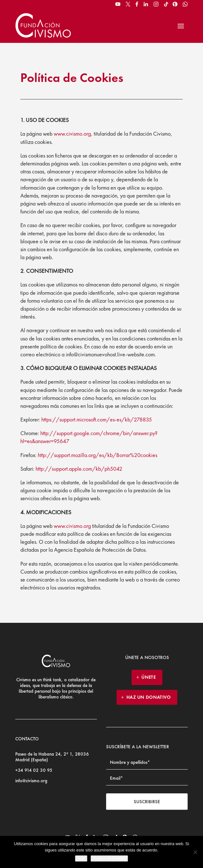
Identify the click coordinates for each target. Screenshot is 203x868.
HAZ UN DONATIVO (149, 697)
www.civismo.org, (74, 134)
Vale (81, 858)
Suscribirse (147, 802)
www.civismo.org (72, 526)
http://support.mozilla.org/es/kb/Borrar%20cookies (98, 455)
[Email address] (147, 778)
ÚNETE (149, 677)
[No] (195, 852)
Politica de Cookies (109, 858)
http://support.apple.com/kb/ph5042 (79, 469)
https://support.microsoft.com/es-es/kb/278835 (97, 419)
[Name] (147, 762)
